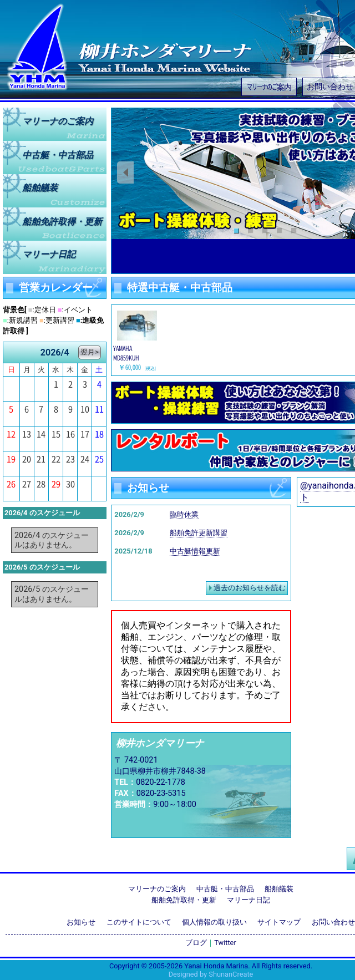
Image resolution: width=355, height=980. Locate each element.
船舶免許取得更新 (62, 221)
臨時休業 (184, 514)
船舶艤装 (40, 188)
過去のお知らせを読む (250, 588)
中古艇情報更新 (195, 551)
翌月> (90, 352)
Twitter (225, 943)
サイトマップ (279, 922)
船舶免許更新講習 (199, 533)
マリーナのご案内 (269, 86)
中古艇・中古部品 (225, 889)
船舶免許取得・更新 (184, 900)
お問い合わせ (333, 922)
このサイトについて (139, 922)
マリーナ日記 (49, 254)
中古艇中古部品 (58, 154)
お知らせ (81, 922)
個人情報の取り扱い (214, 922)
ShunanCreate (231, 974)
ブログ (196, 943)
